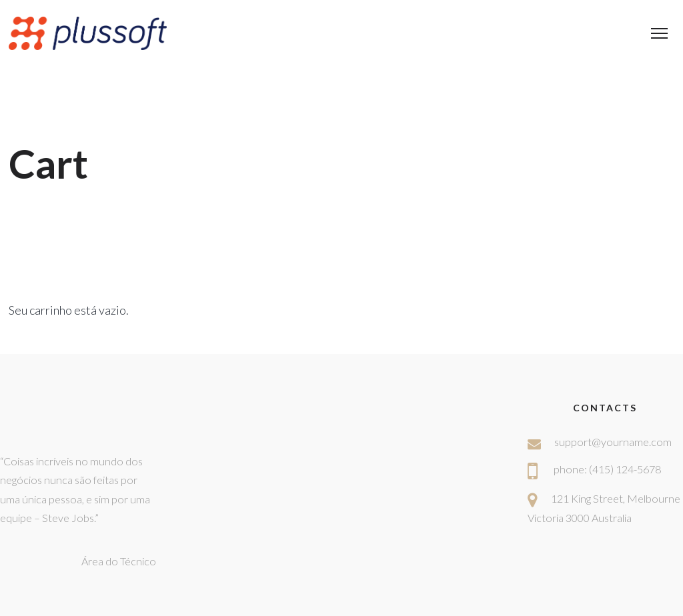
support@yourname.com (613, 442)
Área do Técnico (119, 561)
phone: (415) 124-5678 (607, 469)
